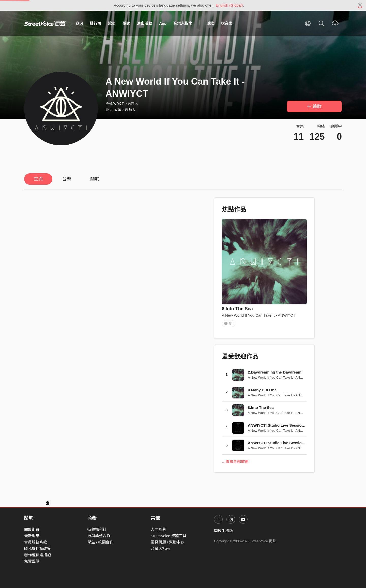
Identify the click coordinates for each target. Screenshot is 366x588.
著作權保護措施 (37, 555)
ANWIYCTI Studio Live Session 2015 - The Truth (291, 427)
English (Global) (229, 5)
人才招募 (158, 529)
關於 (95, 179)
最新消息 (32, 536)
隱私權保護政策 (37, 548)
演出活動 (145, 23)
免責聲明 (32, 561)
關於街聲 (32, 529)
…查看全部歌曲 (235, 463)
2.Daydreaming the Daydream (275, 374)
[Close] (360, 5)
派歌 (210, 23)
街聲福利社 (97, 529)
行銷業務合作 (99, 536)
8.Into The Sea (237, 309)
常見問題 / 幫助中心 (168, 542)
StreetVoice (45, 23)
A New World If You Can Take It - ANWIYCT (259, 315)
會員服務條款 (36, 542)
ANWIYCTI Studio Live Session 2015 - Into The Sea (294, 445)
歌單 (112, 23)
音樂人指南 (183, 23)
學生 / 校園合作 (101, 542)
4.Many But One (262, 392)
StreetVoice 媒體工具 (169, 536)
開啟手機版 (224, 531)
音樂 (67, 179)
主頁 (38, 179)
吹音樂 (227, 23)
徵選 (126, 23)
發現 (79, 23)
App (163, 23)
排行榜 (95, 23)
